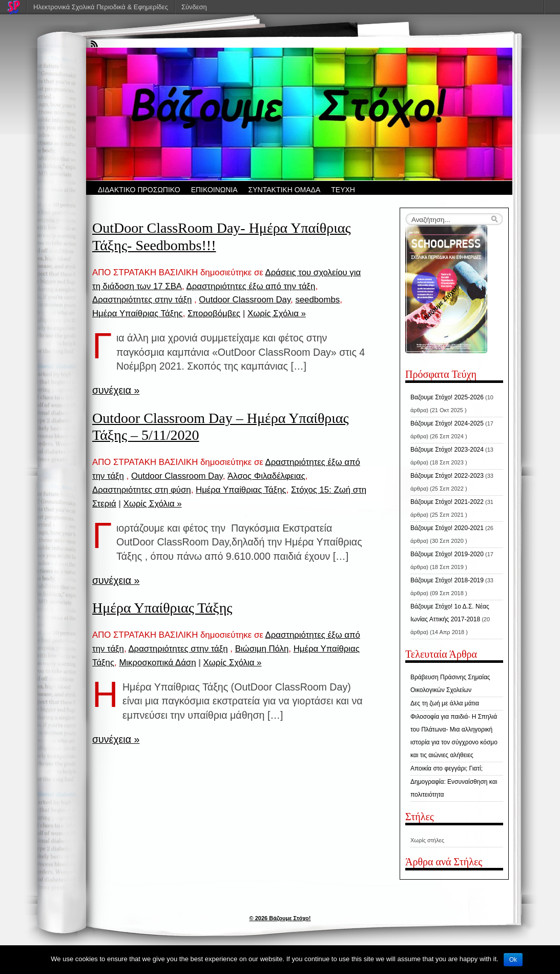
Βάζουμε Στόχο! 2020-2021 (447, 528)
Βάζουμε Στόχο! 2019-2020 (447, 554)
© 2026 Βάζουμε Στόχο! (280, 918)
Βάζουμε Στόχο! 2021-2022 (447, 502)
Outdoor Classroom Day (245, 300)
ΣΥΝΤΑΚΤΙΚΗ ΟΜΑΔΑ (285, 190)
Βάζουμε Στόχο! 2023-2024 (447, 450)
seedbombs (317, 300)
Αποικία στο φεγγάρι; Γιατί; (447, 768)
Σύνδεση (194, 7)
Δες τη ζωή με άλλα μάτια (445, 703)
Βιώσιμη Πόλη (262, 649)
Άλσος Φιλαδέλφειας (266, 476)
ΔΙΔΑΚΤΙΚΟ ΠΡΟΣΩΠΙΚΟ (139, 190)
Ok (513, 960)
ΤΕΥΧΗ (343, 190)
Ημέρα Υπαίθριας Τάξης (138, 313)
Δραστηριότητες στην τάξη (142, 300)
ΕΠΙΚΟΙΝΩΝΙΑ (214, 190)
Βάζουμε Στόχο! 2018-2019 (447, 580)
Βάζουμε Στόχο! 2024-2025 (447, 423)
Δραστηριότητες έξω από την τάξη (251, 286)
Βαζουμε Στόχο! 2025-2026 (447, 397)
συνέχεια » (116, 390)
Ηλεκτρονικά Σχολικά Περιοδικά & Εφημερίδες (101, 7)
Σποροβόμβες (214, 313)
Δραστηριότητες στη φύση (142, 490)
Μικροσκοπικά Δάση (157, 663)
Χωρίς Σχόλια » (277, 313)
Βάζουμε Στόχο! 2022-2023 (447, 476)
